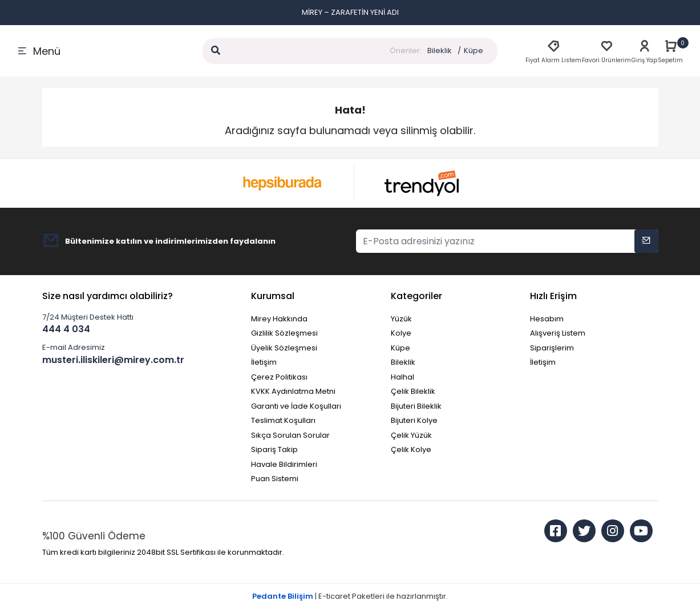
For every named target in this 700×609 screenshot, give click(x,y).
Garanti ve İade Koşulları (296, 406)
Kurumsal (273, 296)
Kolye (401, 333)
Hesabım (547, 319)
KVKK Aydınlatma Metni (293, 391)
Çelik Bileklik (413, 391)
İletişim (264, 362)
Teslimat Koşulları (283, 420)
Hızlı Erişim (553, 296)
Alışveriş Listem (558, 333)
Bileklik (440, 51)
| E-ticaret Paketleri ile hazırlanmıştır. (350, 596)
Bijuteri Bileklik (416, 406)
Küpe (474, 51)
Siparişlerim (552, 348)
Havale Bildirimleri (284, 464)
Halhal (402, 377)
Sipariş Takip (274, 449)
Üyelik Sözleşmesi (284, 348)
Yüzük (401, 319)
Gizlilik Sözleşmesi (284, 333)
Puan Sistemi (275, 479)
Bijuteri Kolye (414, 420)
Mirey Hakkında (279, 319)
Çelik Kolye (411, 449)
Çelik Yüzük (411, 435)
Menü (39, 51)
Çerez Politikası (279, 377)
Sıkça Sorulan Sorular (290, 435)
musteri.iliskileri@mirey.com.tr (113, 360)
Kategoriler (416, 296)
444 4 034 (66, 329)
